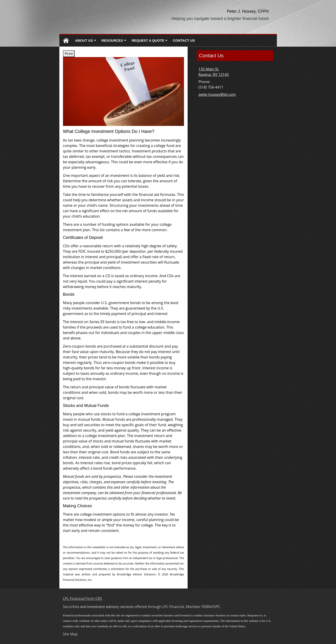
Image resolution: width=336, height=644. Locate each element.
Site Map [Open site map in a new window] (70, 634)
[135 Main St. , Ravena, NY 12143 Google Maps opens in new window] (214, 72)
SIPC (216, 607)
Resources (112, 40)
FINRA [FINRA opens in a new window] (207, 607)
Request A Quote (148, 40)
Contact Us (184, 40)
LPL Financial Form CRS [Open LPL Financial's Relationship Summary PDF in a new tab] (82, 598)
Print (69, 54)
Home (66, 41)
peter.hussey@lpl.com (217, 94)
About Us (84, 40)
